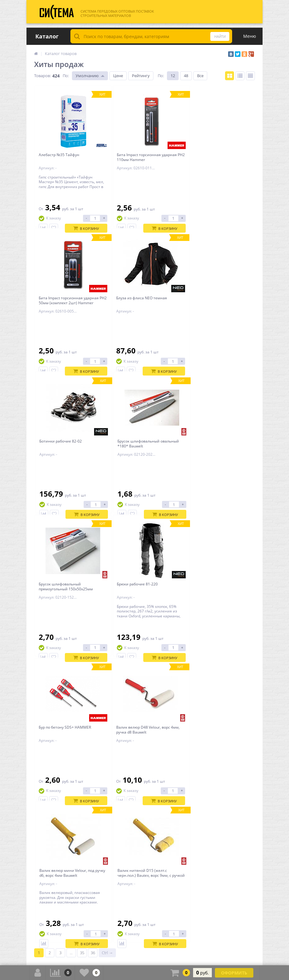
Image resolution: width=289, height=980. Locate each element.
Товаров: (42, 76)
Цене (118, 76)
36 (93, 712)
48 (186, 76)
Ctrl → (107, 712)
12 (173, 76)
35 (82, 712)
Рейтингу (141, 76)
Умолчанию (87, 76)
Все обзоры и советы (235, 728)
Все (200, 76)
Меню (250, 36)
